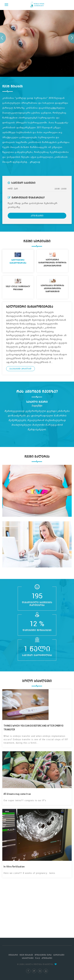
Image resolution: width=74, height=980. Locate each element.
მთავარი (13, 955)
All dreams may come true (17, 794)
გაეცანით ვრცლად (21, 369)
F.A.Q (38, 958)
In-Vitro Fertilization (14, 866)
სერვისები (59, 955)
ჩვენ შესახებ (26, 955)
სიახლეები (28, 958)
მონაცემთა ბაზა (43, 955)
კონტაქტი (37, 216)
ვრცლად (35, 162)
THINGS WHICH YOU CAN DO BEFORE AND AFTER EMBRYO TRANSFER (33, 728)
